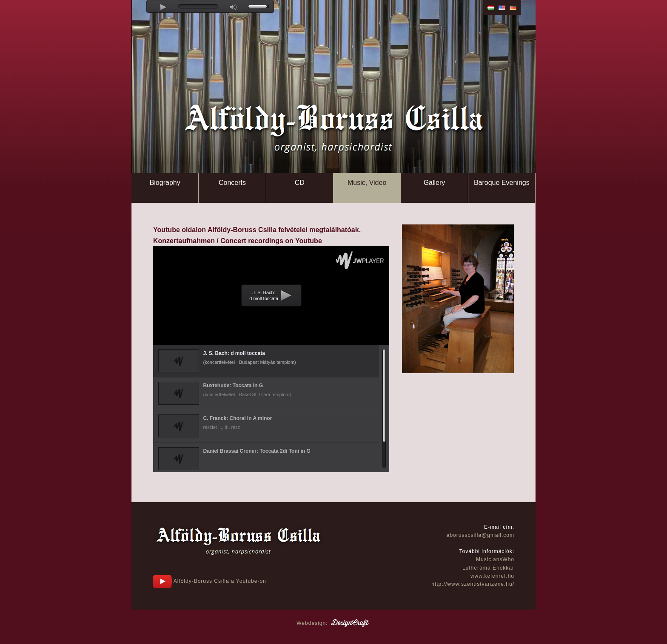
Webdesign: (333, 623)
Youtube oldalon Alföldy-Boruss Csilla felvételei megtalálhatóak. (257, 230)
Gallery (435, 183)
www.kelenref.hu (492, 576)
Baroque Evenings (502, 183)
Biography (165, 183)
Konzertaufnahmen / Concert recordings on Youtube (238, 241)
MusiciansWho (495, 559)
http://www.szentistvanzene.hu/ (473, 584)
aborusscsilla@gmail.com (480, 535)
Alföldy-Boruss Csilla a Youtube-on (210, 581)
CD (300, 183)
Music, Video (367, 183)
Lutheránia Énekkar (488, 568)
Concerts (232, 183)
